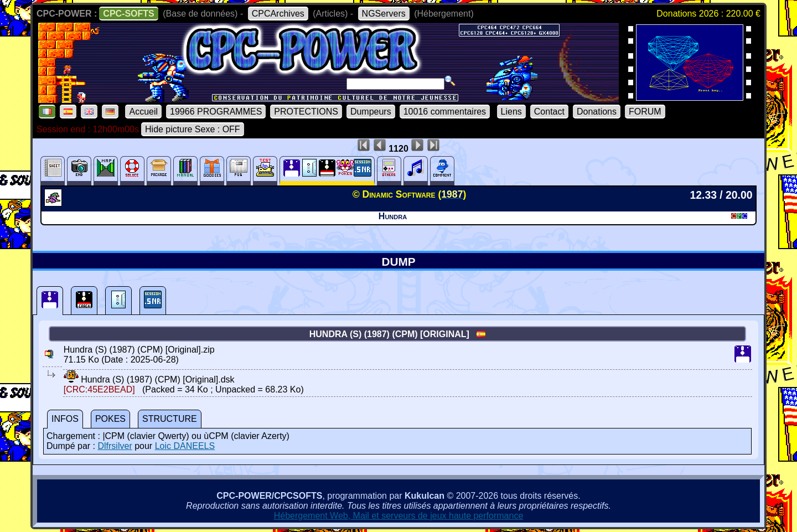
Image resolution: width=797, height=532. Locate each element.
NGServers (384, 14)
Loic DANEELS (185, 446)
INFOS (65, 419)
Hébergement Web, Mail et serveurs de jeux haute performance (399, 516)
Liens (511, 112)
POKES (110, 419)
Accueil (143, 112)
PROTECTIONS (306, 112)
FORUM (645, 112)
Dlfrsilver (115, 446)
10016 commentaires (445, 112)
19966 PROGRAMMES (216, 112)
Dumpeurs (371, 112)
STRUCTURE (170, 419)
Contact (549, 112)
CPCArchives (278, 14)
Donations (597, 112)
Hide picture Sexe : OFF (193, 129)
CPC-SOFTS (128, 14)
